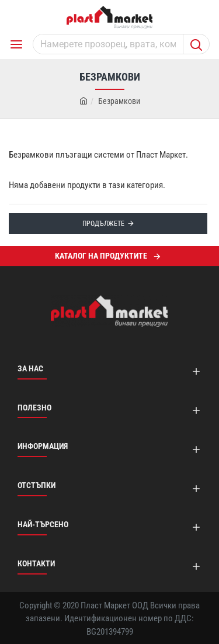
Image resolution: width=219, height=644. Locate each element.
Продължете (103, 224)
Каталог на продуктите (101, 256)
